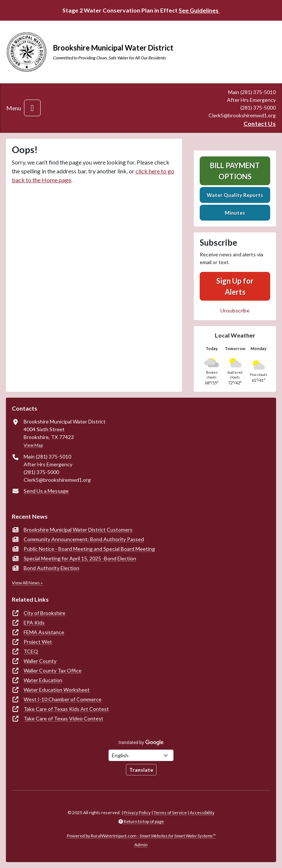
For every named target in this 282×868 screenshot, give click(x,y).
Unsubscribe (235, 310)
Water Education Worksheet (57, 690)
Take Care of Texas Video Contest (63, 718)
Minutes (235, 213)
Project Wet (38, 642)
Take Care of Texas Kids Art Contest (66, 709)
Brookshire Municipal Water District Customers (78, 530)
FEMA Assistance (44, 632)
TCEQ (31, 651)
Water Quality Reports (235, 195)
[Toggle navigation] (32, 108)
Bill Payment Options (235, 171)
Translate (141, 770)
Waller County (40, 661)
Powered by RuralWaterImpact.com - (141, 836)
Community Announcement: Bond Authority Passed (84, 539)
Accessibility (202, 812)
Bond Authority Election (51, 568)
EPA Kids (34, 623)
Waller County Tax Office (53, 670)
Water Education (43, 680)
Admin (141, 845)
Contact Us (260, 123)
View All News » (27, 583)
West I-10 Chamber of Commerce (63, 699)
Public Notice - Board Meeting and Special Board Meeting (89, 549)
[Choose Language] (141, 755)
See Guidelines (199, 10)
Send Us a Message (46, 491)
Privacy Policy (137, 812)
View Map (33, 445)
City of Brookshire (44, 613)
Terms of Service (170, 812)
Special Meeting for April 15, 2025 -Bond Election (80, 558)
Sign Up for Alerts (235, 286)
